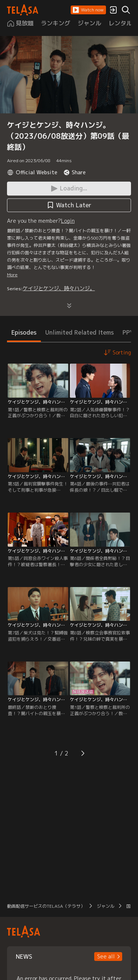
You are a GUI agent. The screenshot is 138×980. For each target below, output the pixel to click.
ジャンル (106, 906)
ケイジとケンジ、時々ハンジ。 (59, 288)
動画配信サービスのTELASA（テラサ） (46, 906)
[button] (88, 10)
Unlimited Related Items (79, 332)
